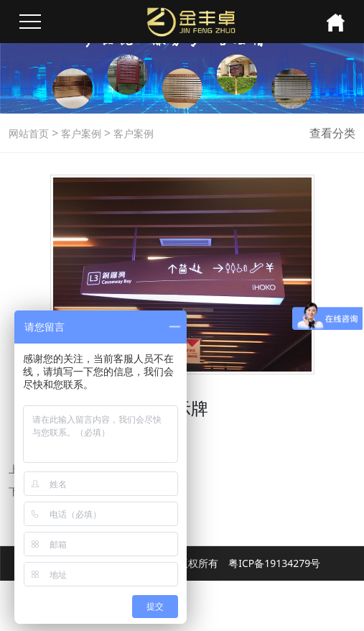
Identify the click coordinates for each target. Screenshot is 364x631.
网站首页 (29, 133)
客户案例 (80, 133)
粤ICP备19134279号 (274, 563)
